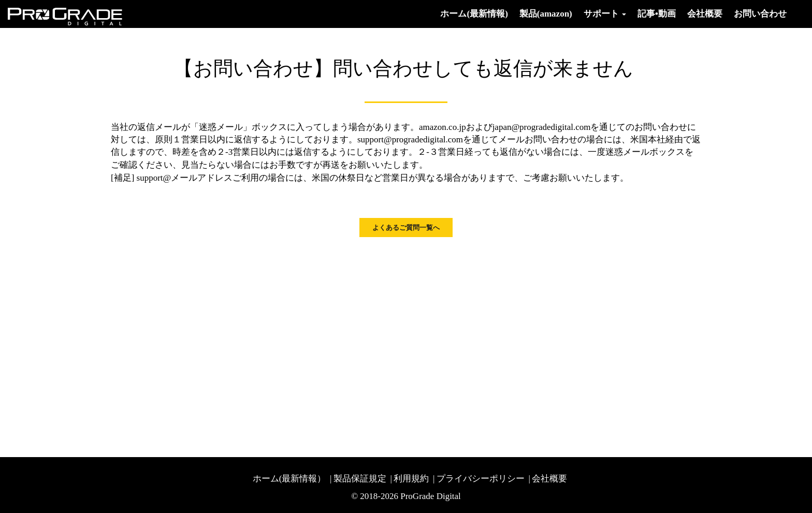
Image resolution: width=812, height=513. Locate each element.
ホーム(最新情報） (289, 479)
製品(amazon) (546, 14)
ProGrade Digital (431, 496)
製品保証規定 (360, 479)
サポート (605, 14)
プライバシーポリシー (481, 479)
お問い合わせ (760, 14)
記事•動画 (657, 14)
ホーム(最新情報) (474, 14)
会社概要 (705, 14)
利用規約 (411, 479)
